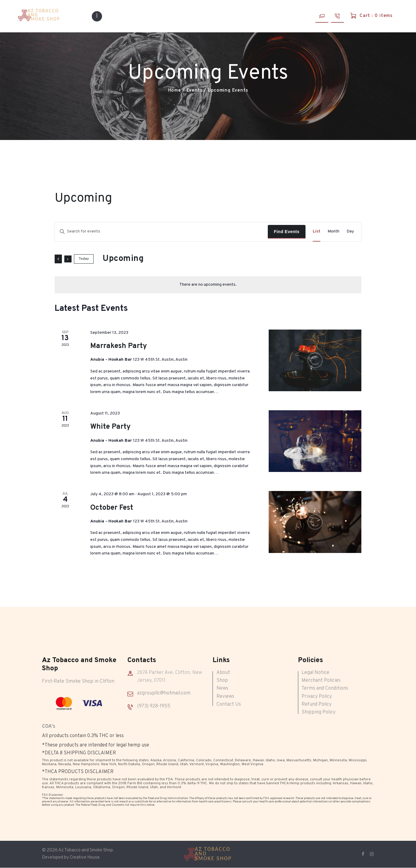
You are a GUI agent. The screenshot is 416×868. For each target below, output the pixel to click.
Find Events (287, 232)
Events (195, 91)
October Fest (112, 508)
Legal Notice (315, 673)
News (222, 688)
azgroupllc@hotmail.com (164, 693)
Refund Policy (317, 704)
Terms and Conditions (325, 688)
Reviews (225, 697)
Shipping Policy (318, 712)
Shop (222, 681)
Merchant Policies (321, 681)
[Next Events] (68, 259)
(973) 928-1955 (154, 706)
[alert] (208, 285)
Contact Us (229, 704)
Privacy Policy (317, 697)
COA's (49, 727)
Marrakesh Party (119, 346)
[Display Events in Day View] (350, 232)
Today (84, 259)
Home (175, 91)
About (223, 673)
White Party (110, 427)
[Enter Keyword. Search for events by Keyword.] (161, 232)
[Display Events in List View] (317, 232)
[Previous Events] (58, 259)
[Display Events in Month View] (333, 232)
